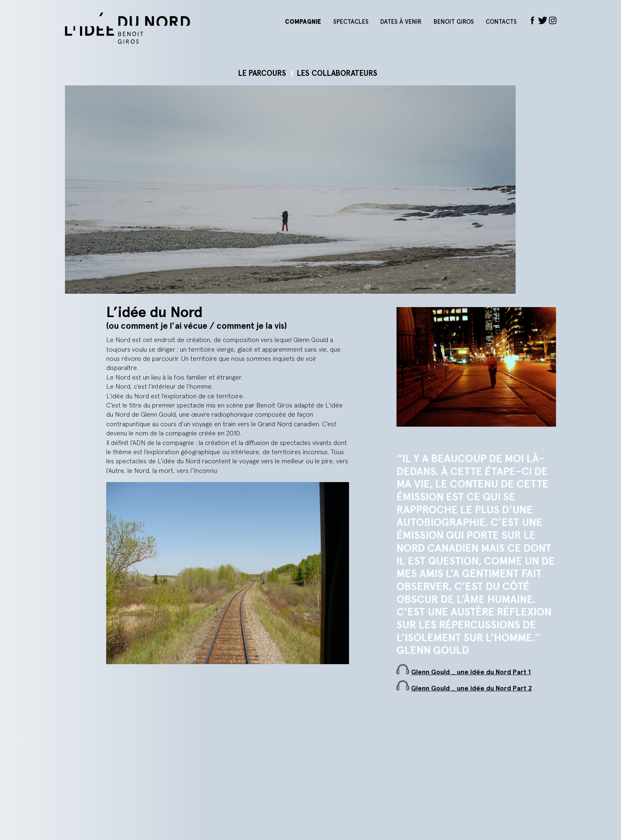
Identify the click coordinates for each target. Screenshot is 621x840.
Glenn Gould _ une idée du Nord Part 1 (471, 672)
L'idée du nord (169, 28)
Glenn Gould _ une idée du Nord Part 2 (471, 688)
